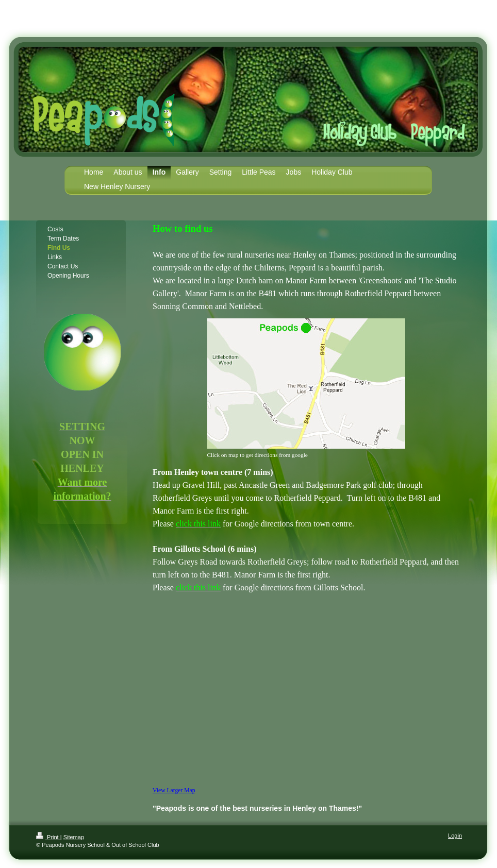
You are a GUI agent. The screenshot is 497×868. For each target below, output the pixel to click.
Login (455, 836)
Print (48, 837)
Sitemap (74, 837)
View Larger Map (174, 790)
